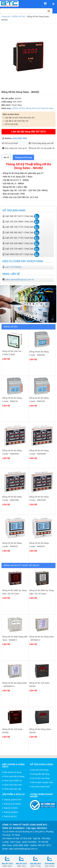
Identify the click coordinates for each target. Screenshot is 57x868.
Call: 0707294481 (13, 267)
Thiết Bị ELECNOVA (12, 804)
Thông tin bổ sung (23, 157)
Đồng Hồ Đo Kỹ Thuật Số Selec (40, 108)
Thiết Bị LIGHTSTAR (12, 800)
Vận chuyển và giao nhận (42, 782)
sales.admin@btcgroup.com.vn (19, 279)
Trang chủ (6, 16)
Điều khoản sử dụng (12, 772)
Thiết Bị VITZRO (10, 808)
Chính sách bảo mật (12, 789)
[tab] (6, 157)
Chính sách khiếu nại (12, 781)
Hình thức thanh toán (40, 787)
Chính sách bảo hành (12, 785)
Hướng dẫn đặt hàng (40, 774)
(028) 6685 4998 (20, 138)
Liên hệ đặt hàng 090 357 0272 (28, 132)
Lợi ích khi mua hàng (40, 778)
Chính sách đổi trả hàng (13, 776)
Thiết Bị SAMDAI (10, 812)
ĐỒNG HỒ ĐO (19, 16)
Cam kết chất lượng (39, 770)
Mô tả (6, 157)
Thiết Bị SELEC (10, 816)
